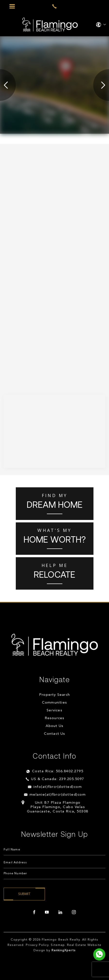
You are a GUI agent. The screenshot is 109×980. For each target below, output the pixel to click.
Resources (55, 718)
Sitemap (58, 945)
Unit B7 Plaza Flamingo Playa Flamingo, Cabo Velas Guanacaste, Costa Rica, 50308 (58, 807)
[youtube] (47, 912)
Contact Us (55, 734)
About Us (55, 726)
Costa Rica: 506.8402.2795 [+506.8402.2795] (58, 771)
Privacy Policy (37, 945)
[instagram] (74, 912)
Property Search (54, 695)
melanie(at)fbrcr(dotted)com (58, 795)
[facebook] (34, 912)
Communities (54, 703)
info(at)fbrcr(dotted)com (58, 787)
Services (54, 711)
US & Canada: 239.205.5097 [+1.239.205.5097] (58, 779)
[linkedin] (60, 912)
